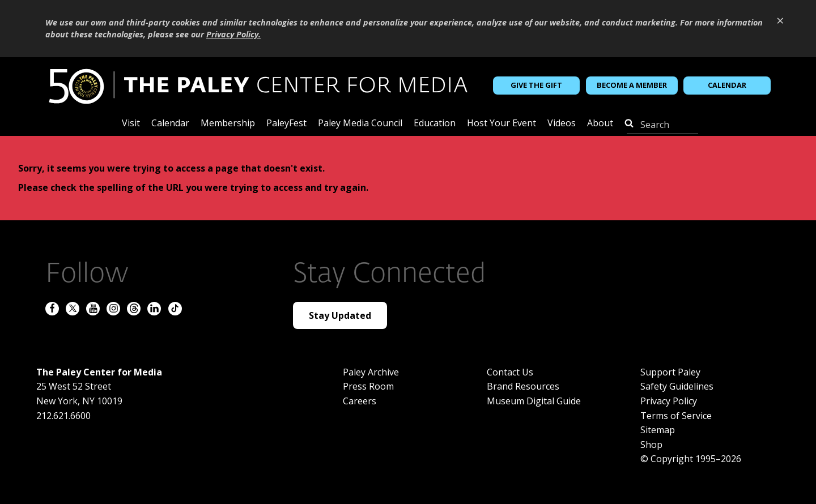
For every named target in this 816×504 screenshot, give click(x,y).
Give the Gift (536, 85)
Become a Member (632, 85)
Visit (131, 124)
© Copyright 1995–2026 (691, 459)
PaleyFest (286, 124)
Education (435, 124)
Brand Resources (523, 386)
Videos (562, 124)
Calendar (727, 85)
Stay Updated (340, 315)
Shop (651, 445)
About (600, 124)
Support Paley (670, 372)
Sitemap (658, 430)
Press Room (368, 386)
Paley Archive (371, 372)
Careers (360, 401)
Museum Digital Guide (534, 401)
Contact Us (510, 372)
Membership (228, 124)
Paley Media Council (360, 124)
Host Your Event (501, 124)
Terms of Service (676, 416)
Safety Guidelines (677, 386)
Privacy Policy (669, 401)
